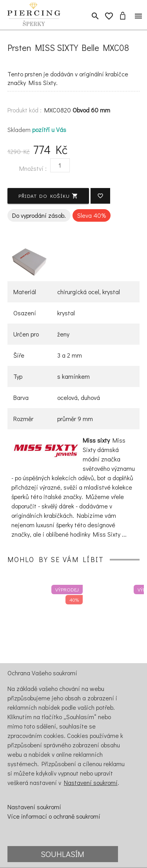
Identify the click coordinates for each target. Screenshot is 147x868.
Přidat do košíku (48, 196)
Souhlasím (63, 854)
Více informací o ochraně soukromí (54, 816)
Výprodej (67, 589)
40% (74, 599)
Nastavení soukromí (91, 782)
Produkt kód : (24, 110)
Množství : (33, 168)
